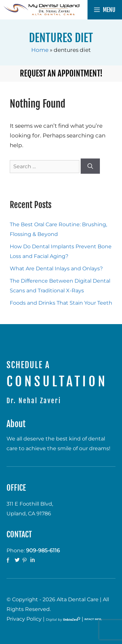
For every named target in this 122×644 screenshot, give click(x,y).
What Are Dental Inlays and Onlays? (56, 269)
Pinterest (25, 560)
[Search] (90, 166)
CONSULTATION (57, 381)
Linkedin (33, 560)
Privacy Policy (24, 619)
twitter (18, 560)
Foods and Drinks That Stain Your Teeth (61, 303)
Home (40, 50)
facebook (10, 560)
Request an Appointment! (61, 73)
